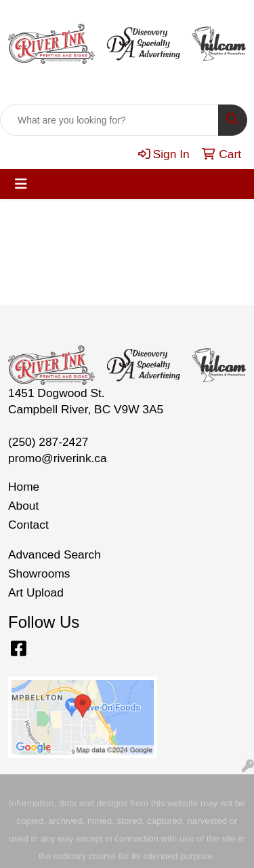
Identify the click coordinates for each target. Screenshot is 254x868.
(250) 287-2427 (48, 442)
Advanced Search (55, 554)
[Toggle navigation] (21, 184)
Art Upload (36, 592)
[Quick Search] (109, 120)
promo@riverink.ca (58, 458)
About (23, 506)
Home (24, 487)
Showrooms (39, 573)
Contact (28, 525)
